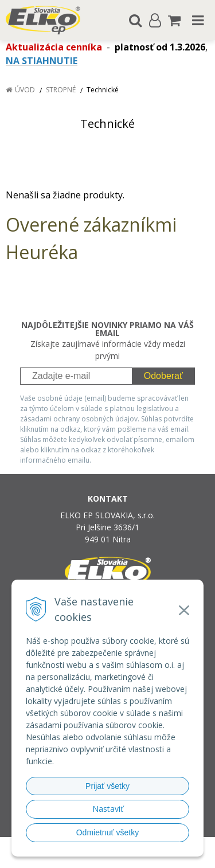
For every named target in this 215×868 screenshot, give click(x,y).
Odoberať (163, 376)
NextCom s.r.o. (129, 857)
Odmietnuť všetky (108, 832)
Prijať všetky (107, 786)
